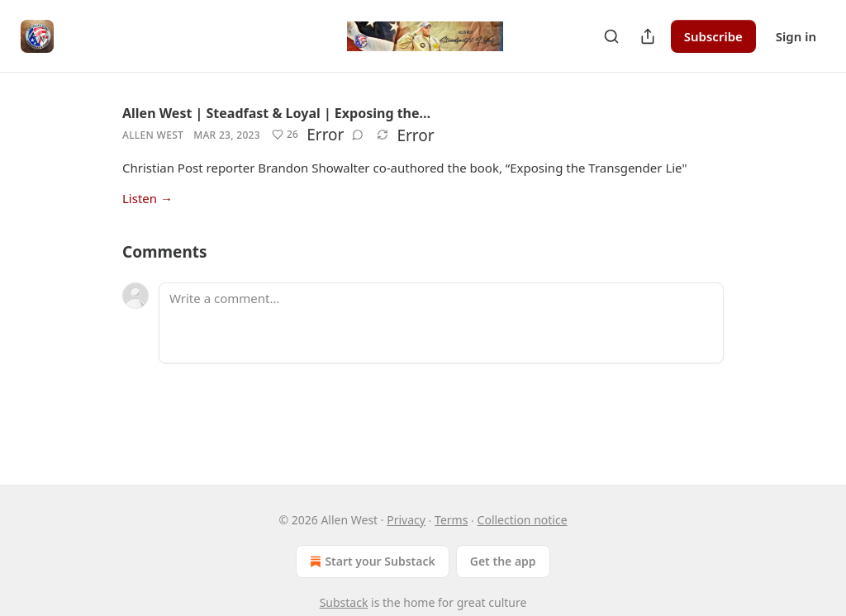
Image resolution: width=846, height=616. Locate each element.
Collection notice (523, 520)
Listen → (147, 198)
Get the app (503, 561)
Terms (451, 520)
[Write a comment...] (441, 323)
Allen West (153, 135)
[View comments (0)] (358, 135)
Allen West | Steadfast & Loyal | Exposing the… (276, 113)
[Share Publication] (648, 36)
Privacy (406, 520)
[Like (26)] (285, 135)
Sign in (796, 36)
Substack (344, 602)
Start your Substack (371, 562)
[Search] (611, 36)
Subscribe (713, 36)
